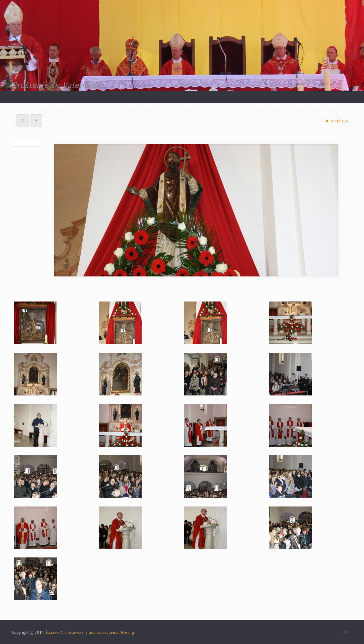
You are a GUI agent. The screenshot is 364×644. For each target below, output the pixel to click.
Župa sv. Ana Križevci (63, 632)
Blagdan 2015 (327, 83)
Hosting (128, 632)
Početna (271, 83)
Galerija (297, 83)
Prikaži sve (336, 121)
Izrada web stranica (101, 632)
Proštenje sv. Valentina (333, 91)
